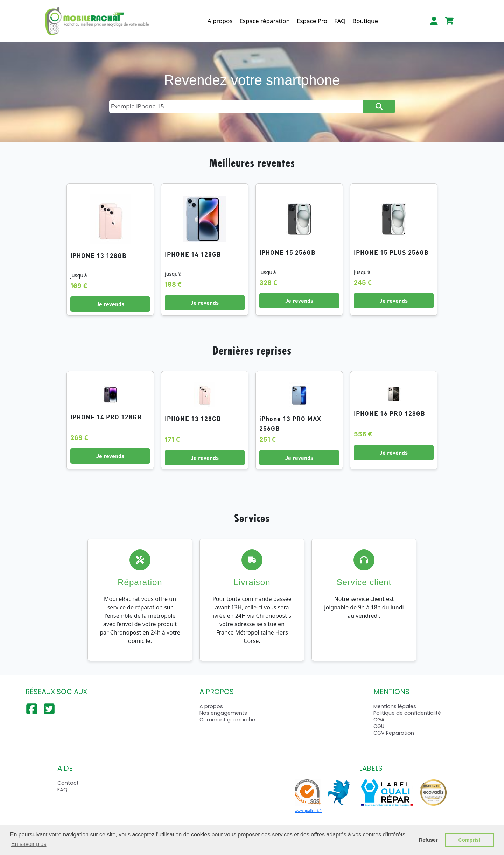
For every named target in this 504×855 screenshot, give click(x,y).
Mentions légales (395, 706)
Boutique (365, 21)
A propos (220, 21)
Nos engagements (223, 713)
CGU (379, 726)
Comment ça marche (227, 720)
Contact (68, 783)
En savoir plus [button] (29, 844)
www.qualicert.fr (308, 811)
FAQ (340, 21)
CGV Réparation (394, 733)
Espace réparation (265, 21)
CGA (379, 720)
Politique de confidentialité (407, 713)
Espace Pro (312, 21)
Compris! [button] (470, 840)
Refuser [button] (428, 840)
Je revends (110, 304)
